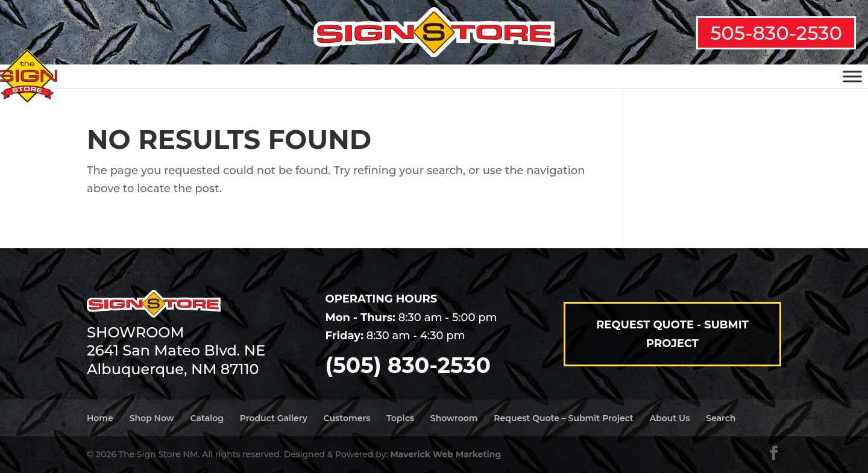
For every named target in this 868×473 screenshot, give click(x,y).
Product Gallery (274, 418)
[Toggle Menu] (852, 76)
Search (721, 418)
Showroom (454, 418)
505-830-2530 (776, 33)
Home (100, 418)
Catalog (206, 418)
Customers (347, 418)
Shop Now (152, 418)
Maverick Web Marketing (445, 454)
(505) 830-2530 (408, 365)
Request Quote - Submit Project (672, 334)
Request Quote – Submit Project (563, 418)
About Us (670, 418)
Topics (400, 418)
